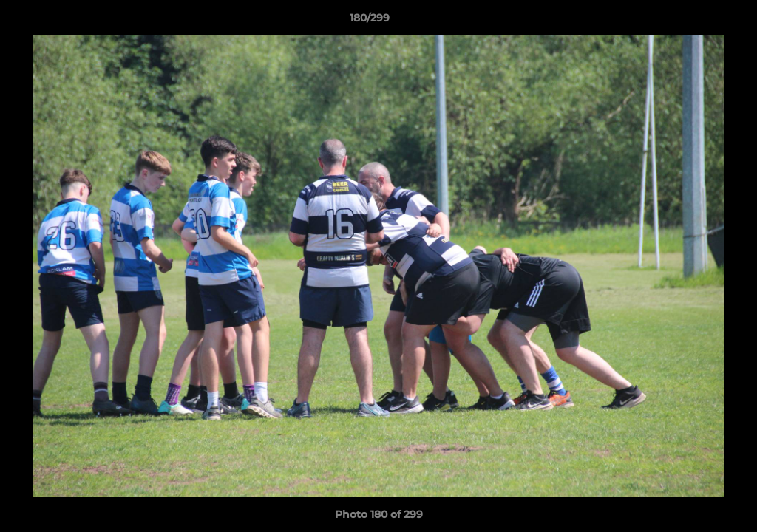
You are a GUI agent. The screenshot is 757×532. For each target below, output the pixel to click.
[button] (695, 21)
